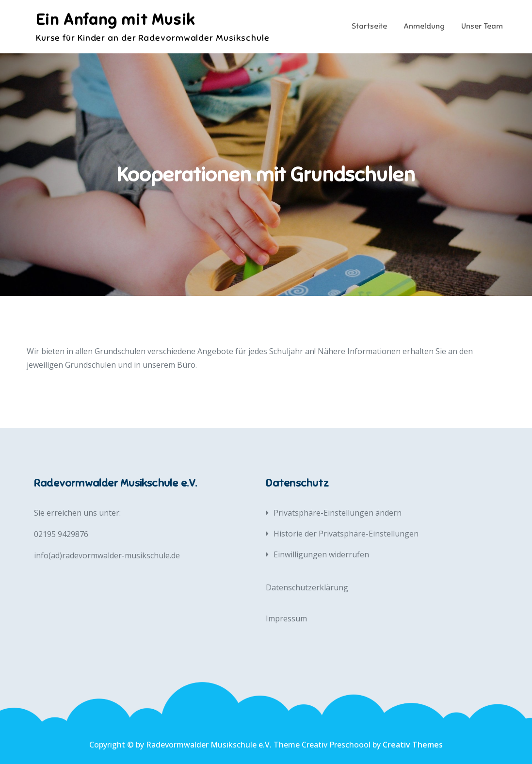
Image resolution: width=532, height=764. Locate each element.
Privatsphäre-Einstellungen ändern (338, 513)
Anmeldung (424, 26)
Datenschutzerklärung (307, 587)
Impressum (286, 618)
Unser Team (482, 26)
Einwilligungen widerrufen (321, 554)
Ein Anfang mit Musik (116, 19)
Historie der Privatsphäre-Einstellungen (346, 534)
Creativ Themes (413, 745)
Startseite (369, 26)
